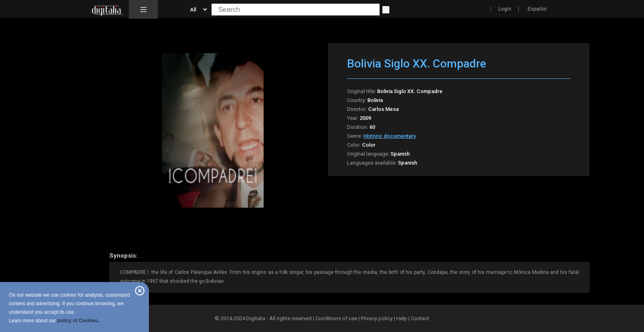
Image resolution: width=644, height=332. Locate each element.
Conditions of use (337, 318)
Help (402, 318)
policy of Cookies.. (79, 321)
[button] (143, 9)
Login (505, 9)
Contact (420, 318)
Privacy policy (377, 318)
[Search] (386, 10)
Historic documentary (390, 136)
